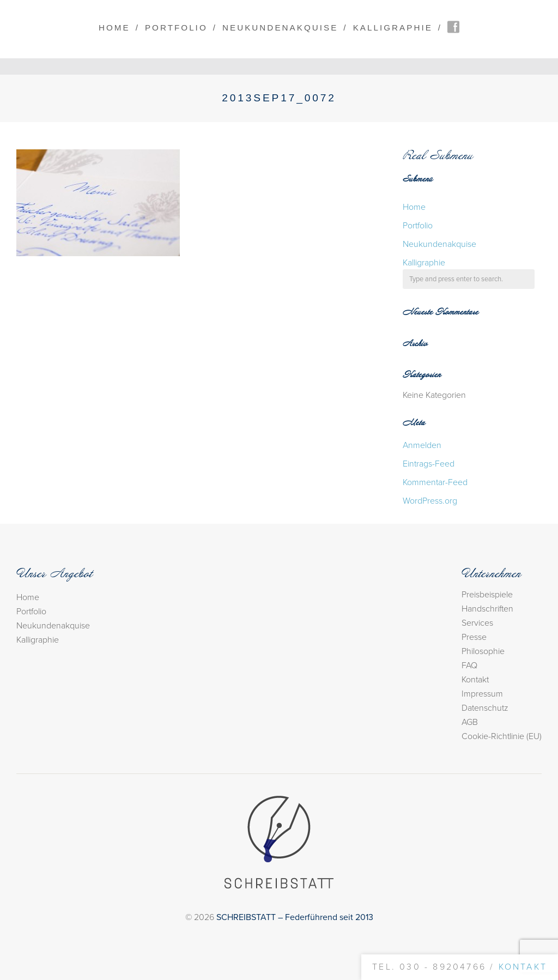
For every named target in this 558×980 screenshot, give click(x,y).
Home (114, 28)
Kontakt (475, 680)
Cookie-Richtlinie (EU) (502, 736)
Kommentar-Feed (435, 482)
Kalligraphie (393, 28)
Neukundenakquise (280, 28)
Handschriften (487, 609)
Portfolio (176, 28)
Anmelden (422, 445)
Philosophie (483, 651)
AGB (470, 722)
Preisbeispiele (487, 595)
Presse (474, 637)
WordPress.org (430, 501)
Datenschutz (485, 708)
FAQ (469, 666)
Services (477, 623)
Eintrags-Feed (429, 464)
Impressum (482, 694)
